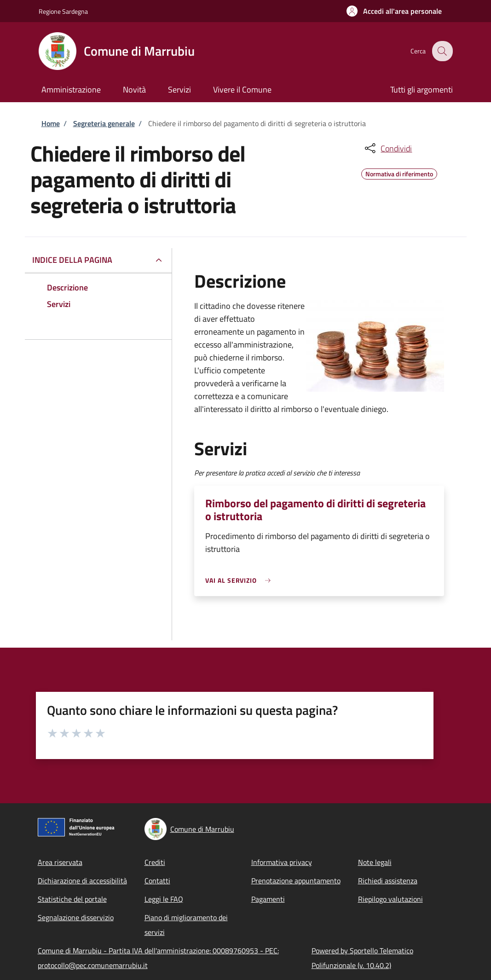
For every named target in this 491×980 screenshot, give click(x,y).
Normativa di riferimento (399, 173)
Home (51, 123)
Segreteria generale (104, 123)
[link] (240, 580)
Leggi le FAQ (164, 899)
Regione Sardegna (63, 11)
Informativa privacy (282, 862)
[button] (394, 11)
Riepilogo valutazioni (390, 899)
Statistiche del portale (72, 899)
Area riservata (60, 862)
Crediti (155, 862)
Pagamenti (268, 899)
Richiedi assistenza (388, 881)
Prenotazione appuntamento (296, 881)
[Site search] (442, 51)
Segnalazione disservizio (76, 917)
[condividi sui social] (387, 148)
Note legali (375, 862)
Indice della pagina (72, 260)
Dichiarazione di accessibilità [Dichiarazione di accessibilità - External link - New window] (82, 881)
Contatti (157, 881)
